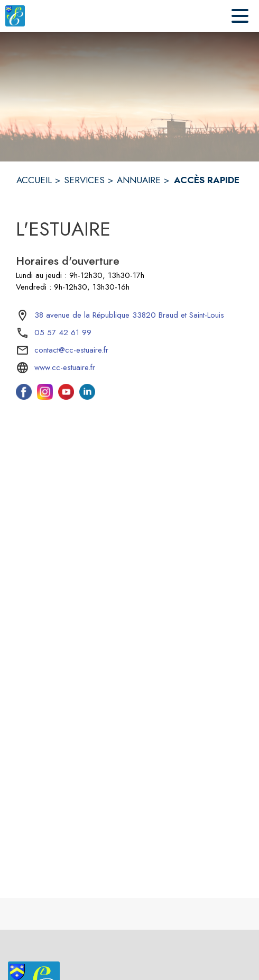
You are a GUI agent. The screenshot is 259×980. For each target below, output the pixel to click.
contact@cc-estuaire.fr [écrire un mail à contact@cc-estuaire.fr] (71, 350)
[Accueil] (15, 16)
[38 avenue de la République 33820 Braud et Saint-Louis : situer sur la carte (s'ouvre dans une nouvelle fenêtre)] (129, 316)
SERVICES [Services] (84, 180)
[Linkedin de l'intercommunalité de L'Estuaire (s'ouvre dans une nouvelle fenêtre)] (87, 397)
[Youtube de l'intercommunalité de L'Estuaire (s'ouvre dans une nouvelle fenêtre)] (66, 397)
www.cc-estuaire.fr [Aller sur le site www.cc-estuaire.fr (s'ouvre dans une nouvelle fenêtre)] (65, 367)
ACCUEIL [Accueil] (34, 180)
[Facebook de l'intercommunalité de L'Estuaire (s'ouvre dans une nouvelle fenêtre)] (24, 397)
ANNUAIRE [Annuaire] (139, 180)
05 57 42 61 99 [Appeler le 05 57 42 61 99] (63, 332)
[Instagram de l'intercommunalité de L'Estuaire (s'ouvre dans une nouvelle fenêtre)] (45, 397)
